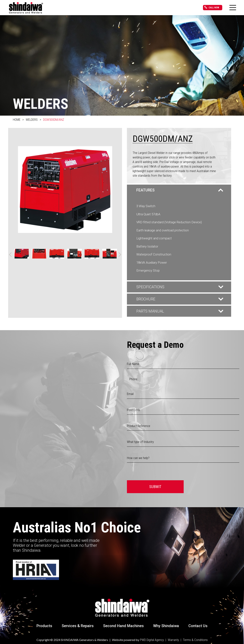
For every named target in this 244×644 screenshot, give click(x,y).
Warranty (173, 640)
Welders (32, 120)
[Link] (26, 8)
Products (44, 626)
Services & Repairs (78, 626)
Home (17, 120)
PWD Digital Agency (152, 640)
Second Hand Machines (123, 626)
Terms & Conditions (195, 640)
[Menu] (233, 8)
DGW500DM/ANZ (54, 120)
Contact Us (198, 626)
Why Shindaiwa (166, 626)
